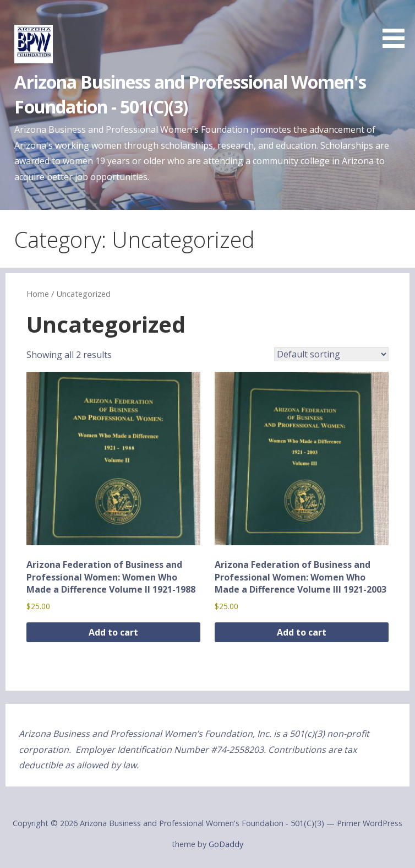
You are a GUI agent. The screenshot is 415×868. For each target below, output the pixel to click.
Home (38, 294)
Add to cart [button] (113, 632)
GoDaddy (226, 844)
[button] (397, 26)
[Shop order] (331, 354)
